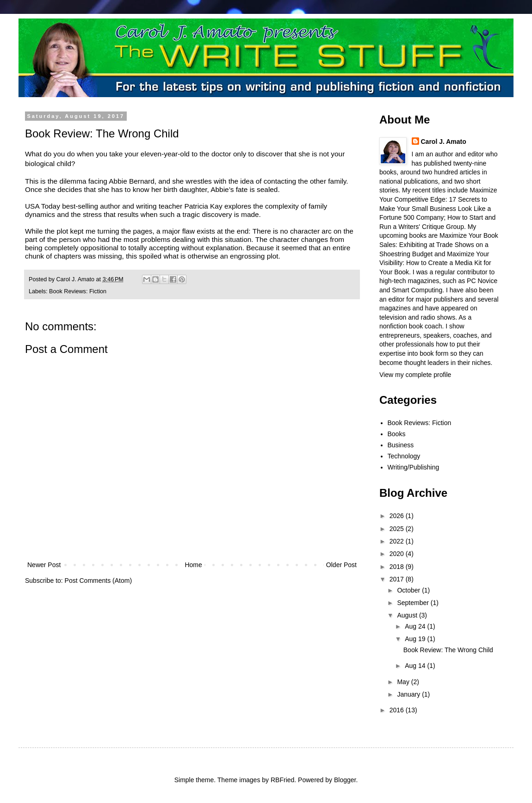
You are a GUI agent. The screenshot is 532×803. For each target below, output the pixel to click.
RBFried (282, 780)
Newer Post (44, 565)
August (408, 615)
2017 (398, 579)
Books (397, 434)
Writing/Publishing (414, 467)
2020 (398, 554)
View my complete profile (415, 375)
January (409, 694)
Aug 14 (416, 666)
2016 (398, 710)
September (414, 603)
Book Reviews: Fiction (78, 291)
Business (401, 445)
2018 (398, 567)
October (409, 590)
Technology (404, 456)
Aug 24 (416, 626)
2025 (398, 529)
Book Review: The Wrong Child (448, 650)
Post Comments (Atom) (98, 581)
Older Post (341, 565)
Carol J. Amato (444, 142)
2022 (398, 541)
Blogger (345, 780)
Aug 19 (416, 639)
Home (193, 565)
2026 (398, 516)
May (404, 682)
